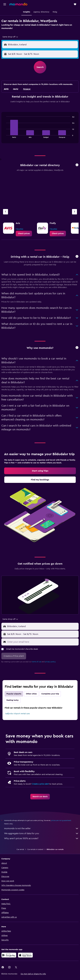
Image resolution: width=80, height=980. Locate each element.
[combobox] (10, 37)
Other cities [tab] (31, 694)
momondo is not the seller (41, 828)
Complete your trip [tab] (50, 694)
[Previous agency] (6, 212)
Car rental (20, 849)
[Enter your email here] (42, 642)
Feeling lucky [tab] (13, 700)
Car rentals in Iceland (35, 849)
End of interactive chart (5, 136)
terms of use (37, 662)
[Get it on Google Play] (9, 955)
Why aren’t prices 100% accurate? (41, 838)
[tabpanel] (40, 129)
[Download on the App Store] (25, 955)
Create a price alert (40, 784)
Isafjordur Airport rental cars (18, 714)
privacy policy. (50, 662)
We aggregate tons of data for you (41, 833)
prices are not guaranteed (61, 820)
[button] (5, 4)
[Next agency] (74, 212)
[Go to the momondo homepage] (18, 4)
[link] (24, 234)
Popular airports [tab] (14, 694)
